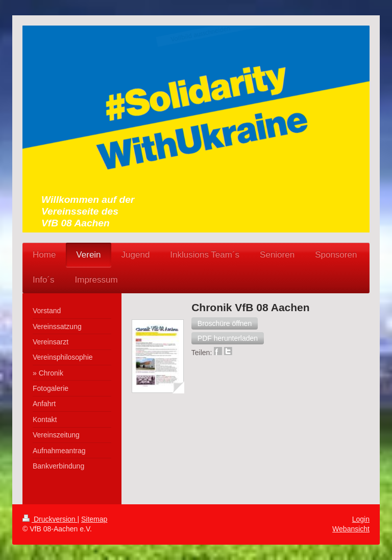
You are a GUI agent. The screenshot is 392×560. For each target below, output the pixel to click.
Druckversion (50, 519)
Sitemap (94, 519)
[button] (225, 323)
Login (361, 519)
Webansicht (351, 529)
